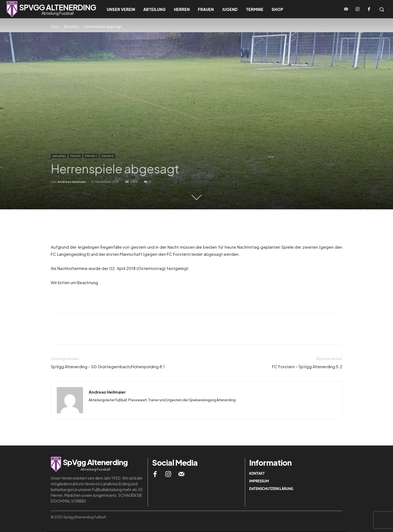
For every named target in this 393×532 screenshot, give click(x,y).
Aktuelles (72, 27)
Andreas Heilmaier (72, 182)
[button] (382, 9)
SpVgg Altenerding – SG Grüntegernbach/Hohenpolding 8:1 (108, 366)
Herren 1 (91, 156)
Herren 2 (108, 156)
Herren (75, 156)
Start (55, 27)
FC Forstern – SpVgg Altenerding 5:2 (307, 366)
